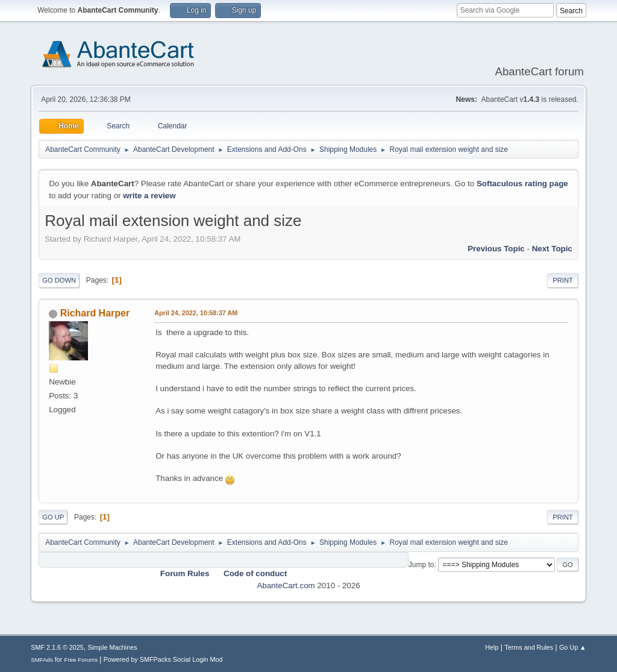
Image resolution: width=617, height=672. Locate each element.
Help (492, 647)
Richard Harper (95, 313)
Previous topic (496, 249)
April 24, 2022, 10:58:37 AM (196, 313)
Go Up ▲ (573, 647)
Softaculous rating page (522, 184)
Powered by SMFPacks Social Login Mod (163, 659)
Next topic (552, 249)
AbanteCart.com (286, 586)
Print (563, 280)
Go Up (53, 517)
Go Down (59, 280)
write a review (149, 196)
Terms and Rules (529, 647)
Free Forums (81, 660)
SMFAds (42, 660)
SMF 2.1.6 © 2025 (57, 647)
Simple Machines (113, 647)
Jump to (421, 564)
